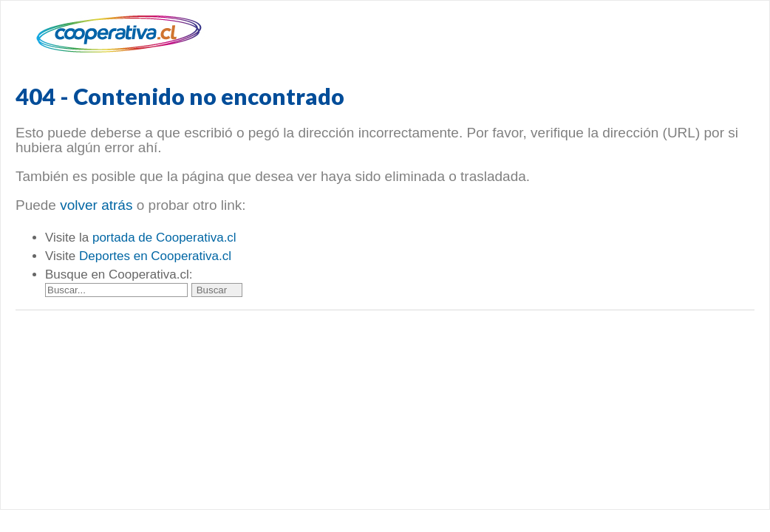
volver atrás (96, 205)
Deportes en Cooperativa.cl (155, 256)
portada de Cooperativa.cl (164, 238)
